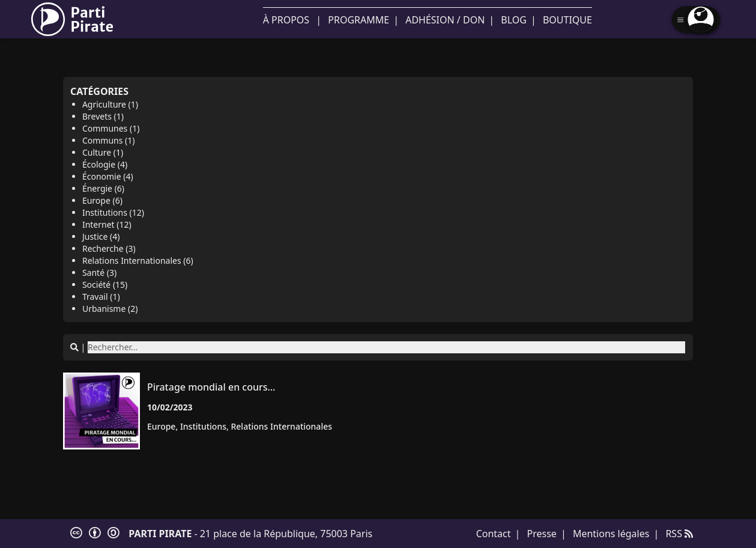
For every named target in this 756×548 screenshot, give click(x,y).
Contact (494, 534)
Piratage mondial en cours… (211, 387)
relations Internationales (281, 426)
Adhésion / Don (445, 20)
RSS (679, 534)
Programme (358, 20)
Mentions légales (611, 534)
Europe (162, 426)
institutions (203, 426)
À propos (286, 20)
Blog (514, 20)
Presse (542, 534)
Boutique (567, 20)
